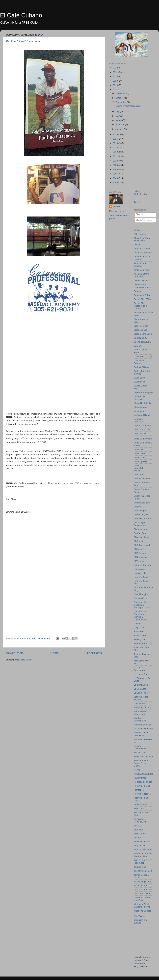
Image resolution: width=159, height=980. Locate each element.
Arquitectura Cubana (140, 265)
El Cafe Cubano (21, 15)
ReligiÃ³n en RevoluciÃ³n (140, 820)
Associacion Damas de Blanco (143, 286)
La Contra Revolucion (139, 669)
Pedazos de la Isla (143, 782)
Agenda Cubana (142, 249)
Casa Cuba (139, 378)
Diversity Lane (141, 529)
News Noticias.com (143, 757)
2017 (116, 90)
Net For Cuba (141, 753)
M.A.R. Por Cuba (142, 707)
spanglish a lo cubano (141, 921)
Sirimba (138, 838)
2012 (116, 152)
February (120, 125)
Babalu (137, 291)
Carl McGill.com (142, 367)
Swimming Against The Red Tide (143, 855)
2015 (116, 139)
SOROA (138, 826)
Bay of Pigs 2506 (142, 299)
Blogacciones (140, 330)
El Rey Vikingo (141, 557)
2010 (116, 161)
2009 (116, 165)
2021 (116, 72)
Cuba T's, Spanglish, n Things (140, 468)
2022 (116, 68)
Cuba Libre (139, 453)
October (120, 98)
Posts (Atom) (26, 660)
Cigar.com (139, 411)
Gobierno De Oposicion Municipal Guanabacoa (140, 616)
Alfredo (117, 207)
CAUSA (138, 346)
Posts (140, 215)
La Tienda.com (141, 685)
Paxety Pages (141, 778)
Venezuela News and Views (142, 899)
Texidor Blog (140, 867)
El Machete (139, 549)
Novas (137, 770)
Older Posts (94, 653)
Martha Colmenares (140, 719)
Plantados (139, 790)
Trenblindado (140, 886)
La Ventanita (140, 689)
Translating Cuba (142, 882)
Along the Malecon (143, 253)
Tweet (137, 202)
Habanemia (140, 631)
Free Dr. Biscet (141, 577)
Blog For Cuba (141, 326)
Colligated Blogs (142, 415)
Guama (137, 624)
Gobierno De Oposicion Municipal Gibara (142, 605)
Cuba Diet (139, 449)
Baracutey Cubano (143, 295)
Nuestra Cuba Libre (144, 774)
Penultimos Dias (142, 786)
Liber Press (139, 703)
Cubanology (140, 511)
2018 (116, 85)
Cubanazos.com (142, 503)
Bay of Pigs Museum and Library (140, 306)
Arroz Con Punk (142, 270)
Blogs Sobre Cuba (143, 334)
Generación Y (141, 598)
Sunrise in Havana (143, 850)
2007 (116, 174)
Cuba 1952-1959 (142, 430)
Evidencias (139, 569)
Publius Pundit (141, 804)
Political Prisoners (143, 794)
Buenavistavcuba (142, 342)
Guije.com (139, 627)
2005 (116, 183)
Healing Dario (141, 639)
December (121, 93)
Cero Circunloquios (143, 392)
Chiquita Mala (141, 407)
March (119, 120)
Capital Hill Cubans (143, 356)
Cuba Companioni (143, 439)
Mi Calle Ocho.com (143, 729)
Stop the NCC (141, 846)
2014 (116, 143)
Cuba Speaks (141, 461)
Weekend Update (142, 911)
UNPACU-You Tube (144, 890)
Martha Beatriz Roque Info (141, 713)
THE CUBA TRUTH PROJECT (144, 862)
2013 (116, 148)
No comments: (45, 638)
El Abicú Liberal (142, 537)
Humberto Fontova (143, 643)
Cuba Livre (139, 457)
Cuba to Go (140, 475)
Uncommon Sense (143, 894)
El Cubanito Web (142, 545)
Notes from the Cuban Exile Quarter (141, 763)
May (118, 116)
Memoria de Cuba (143, 725)
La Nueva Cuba (142, 674)
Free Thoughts (141, 594)
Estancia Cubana (142, 565)
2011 (116, 156)
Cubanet (138, 507)
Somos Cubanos (142, 842)
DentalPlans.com (142, 518)
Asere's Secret (141, 281)
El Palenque (140, 553)
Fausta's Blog (141, 573)
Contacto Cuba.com (139, 420)
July (118, 111)
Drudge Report (141, 533)
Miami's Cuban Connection (141, 734)
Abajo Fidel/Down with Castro (143, 239)
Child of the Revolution (139, 398)
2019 (116, 81)
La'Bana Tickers (142, 693)
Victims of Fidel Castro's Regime (142, 905)
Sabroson (139, 830)
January (120, 129)
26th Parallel (140, 234)
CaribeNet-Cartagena (139, 362)
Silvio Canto (140, 834)
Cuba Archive (140, 434)
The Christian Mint (143, 871)
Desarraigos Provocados (140, 524)
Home (54, 653)
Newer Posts (15, 653)
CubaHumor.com (142, 479)
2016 (116, 135)
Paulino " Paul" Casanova (23, 41)
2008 (116, 169)
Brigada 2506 (140, 338)
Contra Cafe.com (142, 426)
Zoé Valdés (139, 916)
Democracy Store (142, 515)
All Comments (144, 220)
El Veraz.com (140, 561)
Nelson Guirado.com (140, 747)
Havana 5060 (140, 635)
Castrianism (140, 382)
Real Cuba (139, 808)
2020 (116, 77)
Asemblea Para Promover (141, 275)
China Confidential (143, 403)
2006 (116, 178)
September (121, 102)
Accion (137, 245)
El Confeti (139, 541)
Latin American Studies (141, 698)
